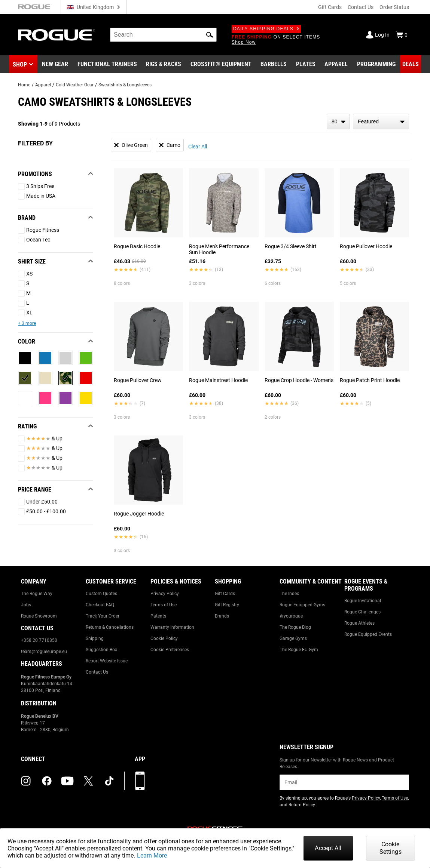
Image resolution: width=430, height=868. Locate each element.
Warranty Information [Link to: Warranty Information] (172, 627)
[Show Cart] (402, 35)
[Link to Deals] (411, 64)
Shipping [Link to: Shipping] (95, 638)
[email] (344, 782)
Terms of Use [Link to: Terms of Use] (164, 605)
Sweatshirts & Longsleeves (125, 85)
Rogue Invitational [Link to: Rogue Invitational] (363, 601)
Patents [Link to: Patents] (158, 616)
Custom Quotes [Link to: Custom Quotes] (101, 594)
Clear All (198, 147)
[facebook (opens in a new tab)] (47, 781)
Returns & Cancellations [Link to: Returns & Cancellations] (110, 627)
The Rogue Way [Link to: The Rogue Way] (37, 594)
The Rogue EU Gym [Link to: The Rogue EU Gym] (299, 650)
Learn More (152, 855)
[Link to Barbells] (274, 64)
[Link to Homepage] (57, 35)
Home (24, 85)
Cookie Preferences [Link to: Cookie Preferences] (170, 650)
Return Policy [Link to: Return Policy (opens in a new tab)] (302, 805)
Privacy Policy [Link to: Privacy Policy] (165, 594)
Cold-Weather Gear (75, 85)
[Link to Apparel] (336, 64)
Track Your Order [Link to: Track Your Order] (103, 616)
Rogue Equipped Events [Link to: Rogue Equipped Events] (368, 634)
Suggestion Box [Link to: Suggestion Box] (101, 650)
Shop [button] (20, 64)
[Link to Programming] (376, 64)
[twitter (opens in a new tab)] (88, 781)
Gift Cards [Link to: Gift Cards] (225, 594)
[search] (163, 35)
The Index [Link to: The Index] (289, 594)
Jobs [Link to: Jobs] (26, 605)
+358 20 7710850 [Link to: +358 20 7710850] (39, 640)
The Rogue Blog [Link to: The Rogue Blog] (295, 627)
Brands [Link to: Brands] (222, 616)
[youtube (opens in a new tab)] (67, 781)
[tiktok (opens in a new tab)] (109, 781)
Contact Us (361, 7)
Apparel (43, 85)
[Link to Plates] (306, 64)
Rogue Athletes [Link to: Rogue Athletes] (359, 623)
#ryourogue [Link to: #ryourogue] (291, 616)
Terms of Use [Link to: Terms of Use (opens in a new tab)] (395, 798)
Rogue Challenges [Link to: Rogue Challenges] (362, 612)
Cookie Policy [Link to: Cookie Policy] (164, 638)
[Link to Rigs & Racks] (164, 64)
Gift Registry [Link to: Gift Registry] (227, 605)
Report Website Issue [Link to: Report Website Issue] (107, 661)
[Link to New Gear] (55, 64)
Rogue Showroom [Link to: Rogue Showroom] (39, 616)
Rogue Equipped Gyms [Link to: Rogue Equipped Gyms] (302, 605)
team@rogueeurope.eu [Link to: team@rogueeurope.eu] (44, 652)
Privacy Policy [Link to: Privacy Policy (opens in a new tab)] (366, 798)
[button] (210, 35)
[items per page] (338, 121)
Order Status (394, 7)
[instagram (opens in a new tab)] (26, 781)
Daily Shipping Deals (266, 29)
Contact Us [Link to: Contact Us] (97, 672)
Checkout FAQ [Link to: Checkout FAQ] (100, 605)
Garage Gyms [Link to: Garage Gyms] (293, 638)
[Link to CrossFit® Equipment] (221, 64)
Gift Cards (330, 7)
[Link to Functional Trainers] (107, 64)
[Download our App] (140, 781)
